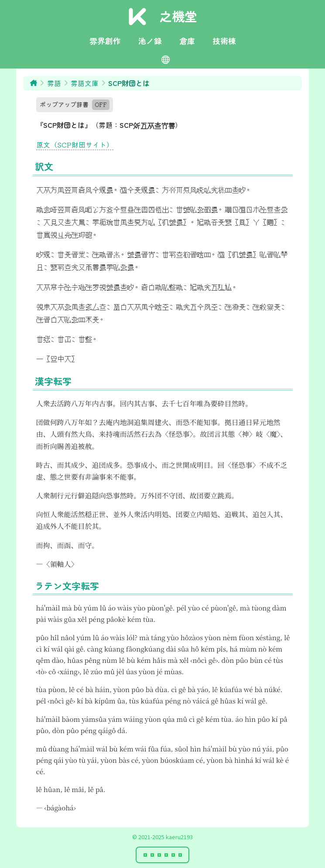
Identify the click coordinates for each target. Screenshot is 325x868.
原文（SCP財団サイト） (75, 144)
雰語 (54, 83)
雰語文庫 (85, 83)
